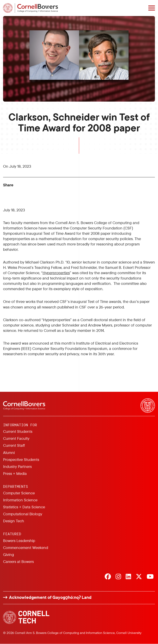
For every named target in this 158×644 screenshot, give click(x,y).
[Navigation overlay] (152, 8)
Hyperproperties (56, 273)
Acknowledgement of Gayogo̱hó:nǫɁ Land (50, 597)
